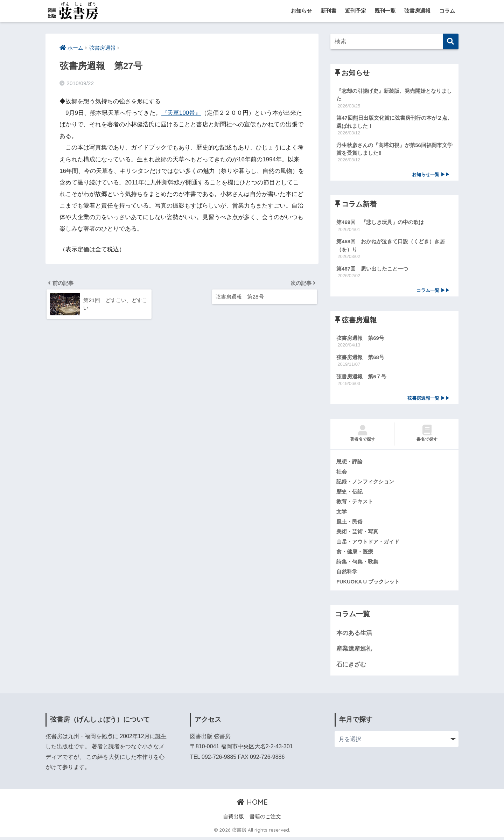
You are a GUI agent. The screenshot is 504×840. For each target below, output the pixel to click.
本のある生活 (354, 636)
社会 (342, 474)
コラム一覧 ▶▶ (433, 291)
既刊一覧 (385, 11)
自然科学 (347, 574)
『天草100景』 (181, 113)
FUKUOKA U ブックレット (368, 584)
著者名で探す (362, 435)
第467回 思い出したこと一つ (372, 270)
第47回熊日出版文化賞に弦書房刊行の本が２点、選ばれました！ (394, 122)
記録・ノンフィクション (365, 484)
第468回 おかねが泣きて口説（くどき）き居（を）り (391, 246)
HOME (252, 805)
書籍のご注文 (265, 820)
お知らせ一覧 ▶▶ (431, 175)
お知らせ (301, 11)
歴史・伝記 (349, 494)
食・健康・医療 (355, 554)
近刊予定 (356, 11)
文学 (342, 514)
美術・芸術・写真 (357, 534)
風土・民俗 (349, 524)
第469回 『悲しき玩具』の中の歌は (380, 223)
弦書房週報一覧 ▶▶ (429, 400)
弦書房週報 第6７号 (361, 378)
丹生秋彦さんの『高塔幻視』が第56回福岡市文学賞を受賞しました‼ (394, 149)
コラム (447, 11)
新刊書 (328, 11)
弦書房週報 (417, 11)
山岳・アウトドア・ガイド (368, 544)
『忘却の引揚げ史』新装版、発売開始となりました (394, 95)
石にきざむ (351, 667)
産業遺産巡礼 (354, 652)
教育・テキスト (355, 504)
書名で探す (427, 435)
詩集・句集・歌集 (357, 564)
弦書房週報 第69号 (360, 339)
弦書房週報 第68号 (360, 359)
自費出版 (233, 820)
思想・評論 (349, 463)
